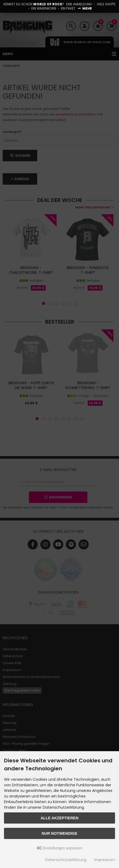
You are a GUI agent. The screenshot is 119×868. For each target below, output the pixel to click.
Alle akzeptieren (60, 818)
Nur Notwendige (59, 833)
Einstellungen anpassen (60, 848)
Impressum (105, 860)
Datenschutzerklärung (66, 860)
